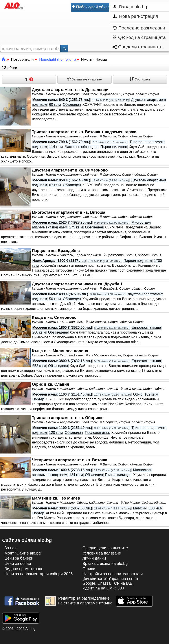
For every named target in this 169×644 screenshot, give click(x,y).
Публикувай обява (91, 7)
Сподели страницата (138, 47)
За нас (10, 548)
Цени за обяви (18, 564)
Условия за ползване (102, 553)
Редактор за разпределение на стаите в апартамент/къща (79, 601)
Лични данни (94, 558)
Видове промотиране (24, 569)
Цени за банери (19, 558)
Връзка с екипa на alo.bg (105, 564)
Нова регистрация (135, 16)
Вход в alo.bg (130, 7)
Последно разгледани (139, 28)
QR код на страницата (139, 37)
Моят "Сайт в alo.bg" (23, 553)
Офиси (89, 569)
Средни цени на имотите (105, 548)
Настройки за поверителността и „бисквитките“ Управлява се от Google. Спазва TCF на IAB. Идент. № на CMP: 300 (113, 581)
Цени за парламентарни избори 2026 (39, 574)
